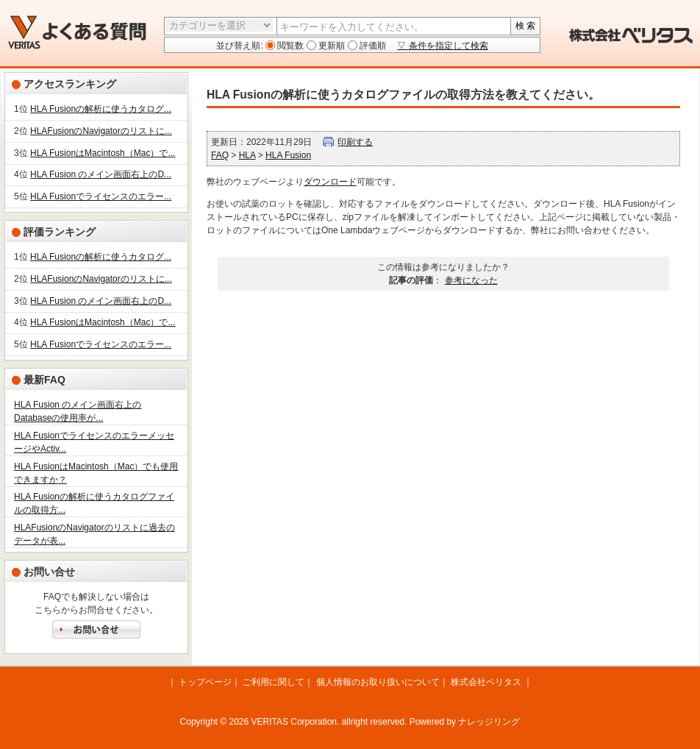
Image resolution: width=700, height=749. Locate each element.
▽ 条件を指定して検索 (442, 46)
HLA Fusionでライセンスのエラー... (101, 196)
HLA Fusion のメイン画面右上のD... (101, 174)
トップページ (205, 682)
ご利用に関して (274, 682)
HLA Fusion (288, 155)
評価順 (372, 46)
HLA (247, 155)
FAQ (220, 155)
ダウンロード (330, 182)
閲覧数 (289, 46)
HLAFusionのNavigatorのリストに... (101, 131)
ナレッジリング (489, 722)
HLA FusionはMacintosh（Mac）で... (103, 153)
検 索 (525, 26)
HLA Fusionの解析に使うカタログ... (101, 109)
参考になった (471, 280)
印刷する (355, 142)
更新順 (331, 46)
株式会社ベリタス (486, 682)
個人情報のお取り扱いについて (378, 682)
